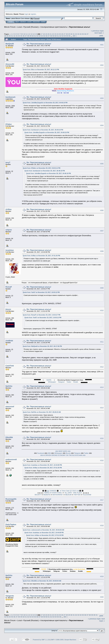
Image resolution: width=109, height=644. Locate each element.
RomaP (9, 287)
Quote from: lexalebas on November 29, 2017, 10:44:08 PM (42, 465)
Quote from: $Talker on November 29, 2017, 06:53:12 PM (42, 168)
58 (51, 36)
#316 (102, 461)
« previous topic (97, 31)
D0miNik (9, 437)
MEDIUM (68, 495)
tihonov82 (10, 64)
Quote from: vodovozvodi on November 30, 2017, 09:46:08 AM (43, 530)
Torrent (37, 18)
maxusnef (10, 407)
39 (7, 36)
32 (76, 34)
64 (65, 36)
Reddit (76, 382)
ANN (49, 453)
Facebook (41, 453)
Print (101, 36)
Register (36, 22)
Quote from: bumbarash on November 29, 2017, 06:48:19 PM (43, 130)
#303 (102, 98)
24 (58, 34)
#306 (102, 210)
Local (20, 27)
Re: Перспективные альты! (39, 44)
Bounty (68, 453)
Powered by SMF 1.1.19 (41, 640)
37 (87, 34)
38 (5, 36)
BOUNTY (38, 495)
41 (12, 36)
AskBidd (9, 341)
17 (42, 34)
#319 (102, 576)
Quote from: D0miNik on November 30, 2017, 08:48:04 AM (42, 581)
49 (30, 36)
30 (71, 34)
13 (31, 34)
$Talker (9, 124)
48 (28, 36)
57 (49, 36)
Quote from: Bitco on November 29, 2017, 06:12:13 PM (41, 70)
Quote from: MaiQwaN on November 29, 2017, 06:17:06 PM (42, 346)
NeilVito (9, 386)
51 (35, 36)
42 (14, 36)
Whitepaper (52, 382)
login (26, 14)
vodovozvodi (11, 459)
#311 (102, 342)
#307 (102, 231)
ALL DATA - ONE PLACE (73, 493)
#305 (102, 164)
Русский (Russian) (31, 27)
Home (11, 22)
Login (29, 22)
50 (33, 36)
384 (74, 36)
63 (63, 36)
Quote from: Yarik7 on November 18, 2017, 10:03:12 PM (41, 292)
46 (24, 36)
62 (60, 36)
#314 (102, 408)
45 (21, 36)
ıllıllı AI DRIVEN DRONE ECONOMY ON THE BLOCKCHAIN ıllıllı (63, 455)
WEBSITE (47, 495)
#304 (102, 125)
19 (46, 34)
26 (62, 34)
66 (69, 36)
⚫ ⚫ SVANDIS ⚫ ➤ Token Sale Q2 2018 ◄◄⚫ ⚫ (63, 491)
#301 (102, 45)
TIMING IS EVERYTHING (53, 493)
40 (10, 36)
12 (29, 34)
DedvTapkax (11, 524)
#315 (102, 438)
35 (83, 34)
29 (69, 34)
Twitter (69, 382)
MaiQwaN (10, 44)
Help (17, 22)
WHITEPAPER (57, 495)
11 (27, 34)
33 (78, 34)
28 (67, 34)
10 (24, 34)
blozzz (8, 309)
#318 (102, 526)
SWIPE (49, 380)
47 (26, 36)
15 (36, 34)
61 (58, 36)
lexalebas (10, 250)
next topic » (99, 33)
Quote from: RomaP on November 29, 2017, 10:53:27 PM (42, 315)
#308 (102, 251)
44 (19, 36)
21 (51, 34)
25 (60, 34)
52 (37, 36)
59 (53, 36)
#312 (102, 367)
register (33, 14)
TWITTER (77, 495)
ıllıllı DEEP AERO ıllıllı (63, 451)
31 (74, 34)
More (43, 22)
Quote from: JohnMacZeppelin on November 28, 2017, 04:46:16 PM (45, 103)
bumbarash (10, 97)
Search (23, 22)
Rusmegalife (11, 499)
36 (85, 34)
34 (81, 34)
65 (67, 36)
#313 (102, 387)
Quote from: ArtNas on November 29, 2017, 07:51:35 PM (41, 256)
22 (53, 34)
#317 (102, 500)
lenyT (8, 162)
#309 (102, 288)
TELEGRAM (87, 495)
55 (44, 36)
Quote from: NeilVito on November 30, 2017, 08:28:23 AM (42, 412)
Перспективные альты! (80, 27)
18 (44, 34)
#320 (102, 597)
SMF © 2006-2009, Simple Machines (64, 640)
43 (17, 36)
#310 (102, 310)
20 (48, 34)
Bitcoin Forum (10, 27)
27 (64, 34)
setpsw (9, 230)
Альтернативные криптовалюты (54, 27)
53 (40, 36)
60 (56, 36)
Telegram (61, 382)
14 (34, 34)
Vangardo (10, 596)
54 (42, 36)
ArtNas (9, 209)
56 (47, 36)
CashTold (10, 366)
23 (55, 34)
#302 (102, 65)
